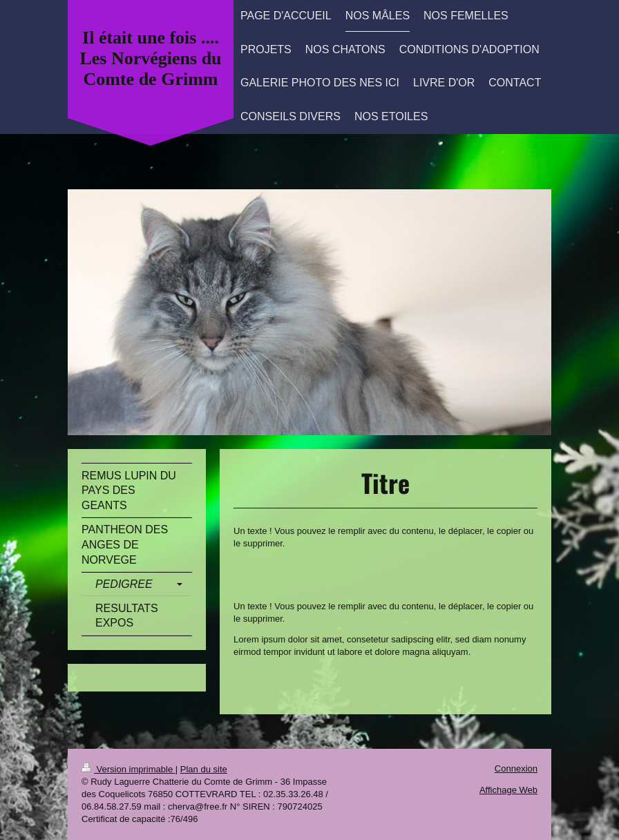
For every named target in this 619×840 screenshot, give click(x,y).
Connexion (516, 769)
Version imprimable (128, 769)
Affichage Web (508, 790)
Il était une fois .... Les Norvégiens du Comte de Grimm (150, 58)
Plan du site (204, 769)
